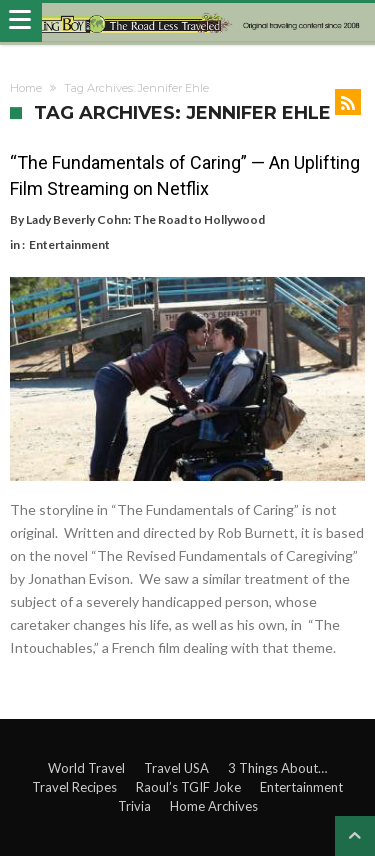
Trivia (134, 806)
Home (26, 88)
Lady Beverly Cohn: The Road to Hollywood (145, 219)
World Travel (86, 768)
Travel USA (176, 768)
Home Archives (214, 806)
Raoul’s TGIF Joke (188, 787)
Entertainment (69, 244)
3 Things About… (277, 768)
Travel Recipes (74, 787)
